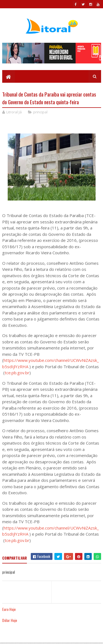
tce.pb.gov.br (17, 373)
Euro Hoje (9, 609)
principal (40, 112)
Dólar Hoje (10, 620)
